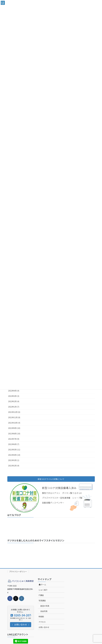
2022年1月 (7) (14, 407)
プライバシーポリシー (18, 572)
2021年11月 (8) (14, 417)
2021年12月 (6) (14, 412)
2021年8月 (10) (14, 434)
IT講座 (41, 595)
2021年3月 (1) (14, 460)
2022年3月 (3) (14, 396)
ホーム (42, 584)
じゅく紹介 (43, 590)
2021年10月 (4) (14, 423)
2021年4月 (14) (14, 455)
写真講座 (42, 601)
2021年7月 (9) (14, 439)
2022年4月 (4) (14, 391)
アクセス (42, 622)
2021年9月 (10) (14, 428)
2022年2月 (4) (14, 401)
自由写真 (44, 611)
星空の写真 (45, 606)
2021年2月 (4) (14, 466)
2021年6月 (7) (14, 444)
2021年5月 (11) (14, 450)
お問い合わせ (44, 627)
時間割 (41, 617)
